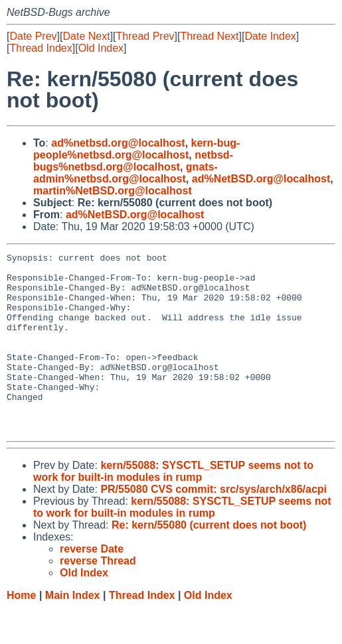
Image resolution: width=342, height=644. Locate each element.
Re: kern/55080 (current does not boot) (209, 561)
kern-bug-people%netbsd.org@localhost (136, 149)
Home (21, 631)
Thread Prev (145, 36)
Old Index (101, 48)
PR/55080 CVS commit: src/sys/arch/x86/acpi (214, 525)
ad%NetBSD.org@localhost (261, 179)
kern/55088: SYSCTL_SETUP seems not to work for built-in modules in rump (173, 507)
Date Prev (33, 36)
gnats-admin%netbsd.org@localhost (126, 173)
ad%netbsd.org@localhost (118, 143)
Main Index (73, 631)
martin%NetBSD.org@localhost (113, 191)
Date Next (86, 36)
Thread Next (209, 36)
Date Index (270, 36)
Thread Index (41, 48)
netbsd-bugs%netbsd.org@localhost (133, 161)
